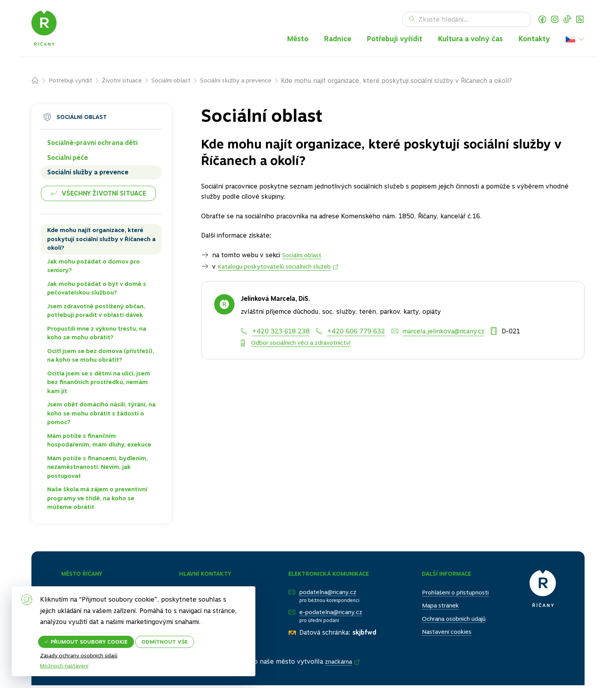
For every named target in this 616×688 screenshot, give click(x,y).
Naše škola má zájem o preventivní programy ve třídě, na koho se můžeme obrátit (97, 500)
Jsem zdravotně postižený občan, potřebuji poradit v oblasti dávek (96, 312)
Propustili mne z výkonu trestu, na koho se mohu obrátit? (97, 335)
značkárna (340, 664)
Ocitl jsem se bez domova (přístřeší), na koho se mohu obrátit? (101, 357)
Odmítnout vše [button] (174, 638)
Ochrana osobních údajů (449, 620)
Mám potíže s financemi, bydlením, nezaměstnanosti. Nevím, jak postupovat (97, 469)
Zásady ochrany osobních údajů (81, 666)
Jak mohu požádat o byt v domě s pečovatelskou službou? (97, 290)
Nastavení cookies (441, 633)
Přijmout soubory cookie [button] (93, 638)
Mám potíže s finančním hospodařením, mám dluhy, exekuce (99, 442)
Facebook (542, 20)
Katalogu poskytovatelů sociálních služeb (280, 268)
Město (298, 39)
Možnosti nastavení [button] (65, 655)
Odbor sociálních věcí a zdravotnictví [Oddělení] (305, 344)
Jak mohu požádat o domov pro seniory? (93, 268)
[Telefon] (275, 333)
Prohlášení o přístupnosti (451, 594)
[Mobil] (350, 333)
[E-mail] (438, 333)
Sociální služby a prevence (250, 82)
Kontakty (534, 39)
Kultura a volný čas (470, 39)
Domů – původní (40, 82)
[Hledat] (467, 20)
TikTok (567, 20)
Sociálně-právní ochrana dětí (92, 144)
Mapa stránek (434, 607)
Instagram (555, 20)
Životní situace (127, 82)
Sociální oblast (180, 82)
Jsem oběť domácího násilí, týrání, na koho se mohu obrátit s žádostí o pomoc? (101, 415)
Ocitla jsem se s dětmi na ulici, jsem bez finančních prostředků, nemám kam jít (99, 384)
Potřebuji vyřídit (395, 39)
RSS (580, 20)
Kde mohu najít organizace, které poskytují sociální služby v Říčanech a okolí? (101, 241)
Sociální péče (68, 159)
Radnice (338, 39)
